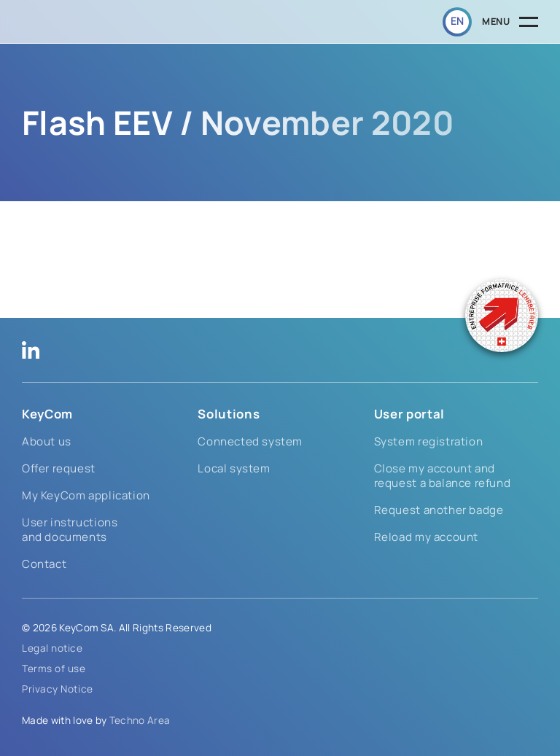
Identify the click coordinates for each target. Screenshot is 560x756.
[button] (457, 22)
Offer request (59, 468)
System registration (429, 441)
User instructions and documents (70, 530)
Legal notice (52, 648)
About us (47, 441)
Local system (234, 468)
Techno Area (140, 720)
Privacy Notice (58, 689)
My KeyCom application (86, 495)
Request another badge (439, 510)
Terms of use (54, 669)
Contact (44, 564)
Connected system (250, 441)
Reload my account (426, 537)
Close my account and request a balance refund (443, 476)
